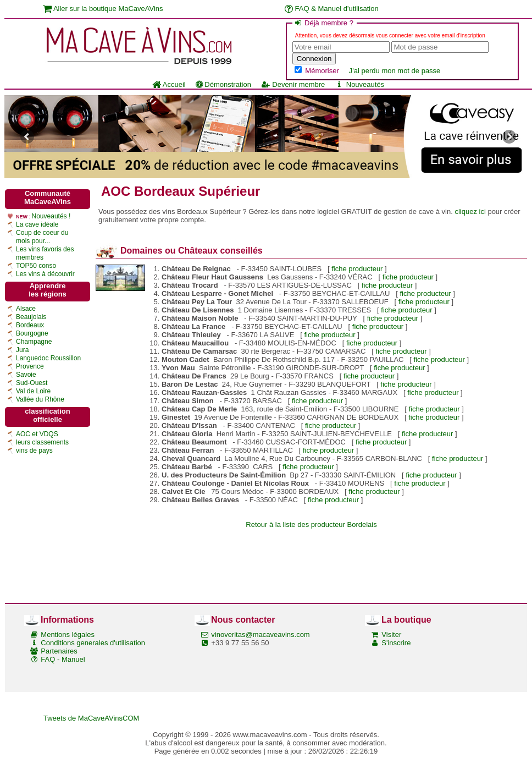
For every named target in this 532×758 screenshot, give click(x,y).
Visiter (391, 635)
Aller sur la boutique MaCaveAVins (103, 9)
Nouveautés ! (51, 216)
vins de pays (34, 451)
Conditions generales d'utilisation (93, 643)
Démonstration (223, 84)
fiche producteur (357, 269)
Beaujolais (31, 317)
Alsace (26, 309)
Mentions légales (68, 635)
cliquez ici (470, 212)
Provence (30, 366)
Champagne (34, 342)
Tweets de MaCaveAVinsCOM (91, 718)
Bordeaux (30, 325)
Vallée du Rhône (40, 399)
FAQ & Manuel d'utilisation (332, 9)
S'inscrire (396, 643)
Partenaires (59, 651)
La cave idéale (37, 224)
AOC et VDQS (37, 434)
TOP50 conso (36, 266)
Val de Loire (33, 391)
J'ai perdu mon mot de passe (395, 71)
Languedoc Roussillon (48, 358)
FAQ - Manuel (63, 659)
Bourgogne (32, 333)
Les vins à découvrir (45, 274)
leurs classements (42, 442)
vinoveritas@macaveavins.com (260, 635)
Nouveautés (359, 84)
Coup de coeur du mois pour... (42, 237)
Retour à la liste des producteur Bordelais (311, 524)
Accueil (169, 84)
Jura (22, 350)
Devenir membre (293, 84)
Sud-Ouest (32, 383)
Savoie (26, 375)
